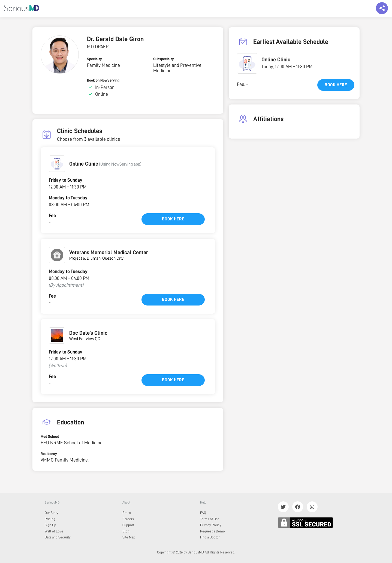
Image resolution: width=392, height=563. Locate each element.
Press (127, 513)
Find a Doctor (210, 537)
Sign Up (50, 525)
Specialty (94, 59)
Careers (128, 519)
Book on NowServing (103, 80)
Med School (50, 436)
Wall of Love (54, 531)
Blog (126, 531)
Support (128, 525)
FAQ (203, 513)
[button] (57, 164)
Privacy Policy (211, 525)
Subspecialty (164, 59)
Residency (49, 454)
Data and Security (58, 537)
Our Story (52, 513)
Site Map (129, 537)
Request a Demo (212, 531)
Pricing (50, 519)
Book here (173, 219)
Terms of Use (210, 519)
